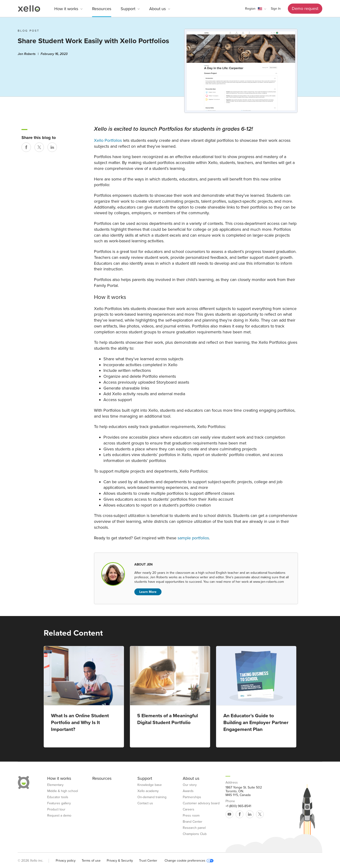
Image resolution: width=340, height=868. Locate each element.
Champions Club (195, 834)
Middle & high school (63, 791)
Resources (102, 9)
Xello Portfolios (108, 140)
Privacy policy (66, 861)
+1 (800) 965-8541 (238, 806)
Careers (189, 809)
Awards (188, 791)
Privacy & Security (120, 861)
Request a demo (59, 816)
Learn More (148, 592)
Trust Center (148, 861)
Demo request (305, 8)
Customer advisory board (201, 803)
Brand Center (193, 822)
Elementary (55, 785)
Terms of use (91, 861)
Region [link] (250, 9)
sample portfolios (193, 538)
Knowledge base (150, 785)
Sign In (276, 9)
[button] (256, 9)
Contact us (145, 803)
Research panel (194, 828)
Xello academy (148, 791)
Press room (191, 816)
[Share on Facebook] (26, 147)
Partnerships (192, 797)
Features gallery (59, 803)
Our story (190, 785)
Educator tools (58, 797)
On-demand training (152, 797)
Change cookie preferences (189, 861)
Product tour (56, 809)
